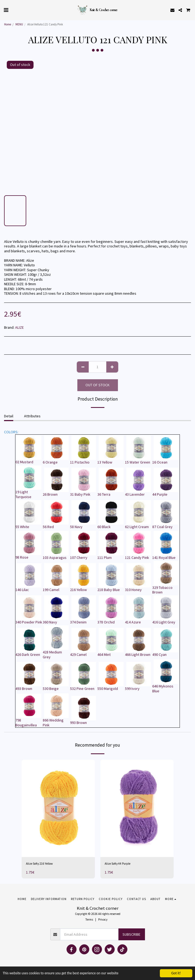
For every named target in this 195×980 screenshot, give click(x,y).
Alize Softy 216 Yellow (39, 864)
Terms (89, 919)
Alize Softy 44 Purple (118, 864)
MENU (19, 24)
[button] (6, 10)
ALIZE (19, 327)
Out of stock (97, 385)
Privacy (103, 919)
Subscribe (131, 934)
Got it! (176, 973)
